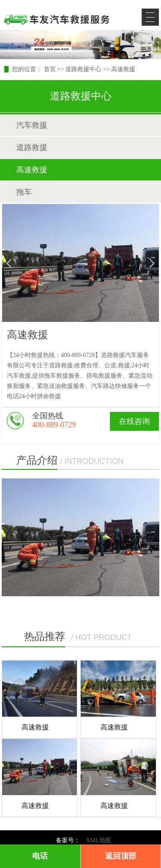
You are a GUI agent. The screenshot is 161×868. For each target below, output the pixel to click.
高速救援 (123, 69)
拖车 (24, 192)
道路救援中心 (83, 69)
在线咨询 (134, 421)
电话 (40, 856)
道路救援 (32, 147)
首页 (50, 69)
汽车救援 (32, 125)
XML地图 (99, 840)
